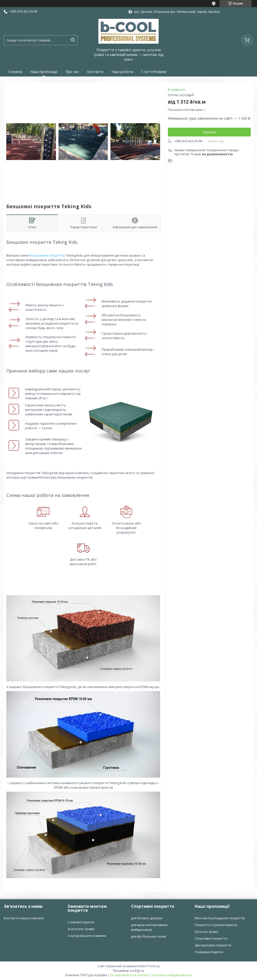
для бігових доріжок (147, 918)
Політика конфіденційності (172, 975)
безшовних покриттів (47, 255)
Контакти (95, 72)
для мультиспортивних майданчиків (149, 927)
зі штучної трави (81, 929)
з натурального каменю (87, 936)
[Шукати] (73, 40)
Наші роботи (122, 72)
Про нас (72, 72)
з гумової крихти (81, 922)
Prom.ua (154, 966)
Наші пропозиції (44, 72)
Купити (209, 132)
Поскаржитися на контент (130, 975)
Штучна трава (206, 932)
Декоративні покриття (213, 945)
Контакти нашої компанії (24, 918)
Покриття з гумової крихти (216, 925)
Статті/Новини (154, 72)
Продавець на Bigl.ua (128, 971)
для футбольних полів (148, 936)
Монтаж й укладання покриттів (220, 918)
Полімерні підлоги (209, 952)
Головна (15, 72)
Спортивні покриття (211, 938)
